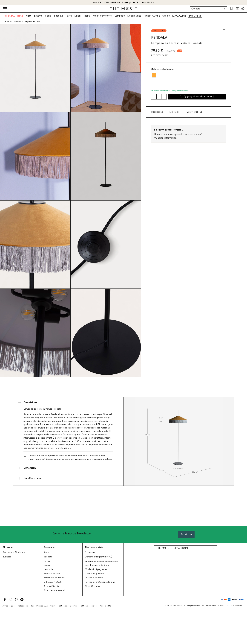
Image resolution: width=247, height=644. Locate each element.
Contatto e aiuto (94, 547)
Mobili (87, 16)
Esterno (38, 16)
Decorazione (134, 16)
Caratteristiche (194, 112)
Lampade (120, 16)
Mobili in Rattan (52, 574)
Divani (78, 16)
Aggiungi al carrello (197, 97)
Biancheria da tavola (54, 578)
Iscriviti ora (186, 534)
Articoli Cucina (152, 16)
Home (8, 22)
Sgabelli (58, 16)
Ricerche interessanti (54, 590)
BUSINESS (195, 16)
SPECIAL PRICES (53, 582)
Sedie (48, 16)
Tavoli (69, 16)
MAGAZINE (179, 16)
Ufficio (166, 16)
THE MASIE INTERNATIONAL (172, 548)
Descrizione (157, 112)
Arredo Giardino (52, 586)
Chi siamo (8, 547)
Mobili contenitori (102, 16)
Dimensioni (175, 112)
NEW (29, 16)
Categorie (49, 547)
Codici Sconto (92, 586)
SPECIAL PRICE (14, 16)
